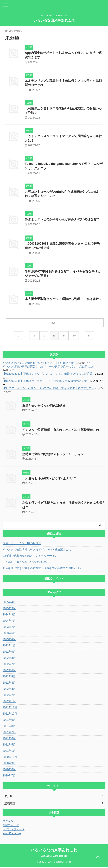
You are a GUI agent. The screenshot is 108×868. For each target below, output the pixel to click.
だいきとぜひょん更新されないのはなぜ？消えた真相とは (38, 364)
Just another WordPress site (54, 857)
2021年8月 (9, 727)
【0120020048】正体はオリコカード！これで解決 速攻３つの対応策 (45, 382)
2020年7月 (9, 777)
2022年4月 (9, 684)
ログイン (8, 822)
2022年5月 (9, 677)
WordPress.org (12, 834)
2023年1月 (9, 647)
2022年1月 (9, 702)
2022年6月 (9, 671)
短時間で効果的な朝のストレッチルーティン (53, 455)
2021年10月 (10, 715)
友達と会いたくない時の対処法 (44, 407)
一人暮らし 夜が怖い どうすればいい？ (49, 479)
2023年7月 (9, 628)
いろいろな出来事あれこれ (54, 20)
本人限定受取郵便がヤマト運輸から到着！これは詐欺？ (63, 300)
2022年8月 (9, 659)
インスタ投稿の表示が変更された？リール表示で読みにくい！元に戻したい (49, 368)
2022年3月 (9, 690)
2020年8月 (9, 770)
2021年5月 (9, 746)
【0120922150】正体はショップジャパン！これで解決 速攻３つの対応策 (47, 375)
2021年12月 (10, 708)
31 (33, 337)
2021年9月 (9, 721)
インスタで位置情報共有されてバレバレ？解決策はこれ (61, 431)
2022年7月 (9, 665)
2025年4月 (9, 603)
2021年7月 (9, 733)
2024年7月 (9, 622)
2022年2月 (9, 696)
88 (90, 337)
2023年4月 (9, 640)
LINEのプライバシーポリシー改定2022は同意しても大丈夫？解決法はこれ (48, 389)
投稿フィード (11, 826)
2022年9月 (9, 653)
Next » (55, 324)
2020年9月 (9, 764)
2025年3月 (9, 609)
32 (44, 337)
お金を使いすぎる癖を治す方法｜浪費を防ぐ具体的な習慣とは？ (42, 569)
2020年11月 (10, 758)
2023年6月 (9, 634)
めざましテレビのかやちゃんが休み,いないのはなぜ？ (62, 220)
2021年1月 (9, 752)
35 (75, 337)
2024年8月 (9, 616)
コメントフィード (14, 830)
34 (64, 337)
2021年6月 (9, 739)
